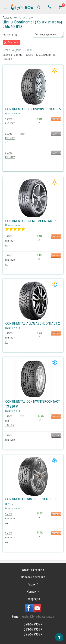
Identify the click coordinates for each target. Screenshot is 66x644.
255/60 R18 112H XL (10, 260)
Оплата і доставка (33, 577)
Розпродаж (33, 599)
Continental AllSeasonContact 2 (33, 323)
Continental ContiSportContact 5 (33, 109)
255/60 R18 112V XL (10, 157)
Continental (13, 42)
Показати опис (13, 114)
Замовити (56, 119)
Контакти (33, 592)
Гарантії (33, 584)
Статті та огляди (33, 570)
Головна (7, 18)
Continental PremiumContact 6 (31, 221)
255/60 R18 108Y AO (10, 138)
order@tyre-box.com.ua (38, 616)
